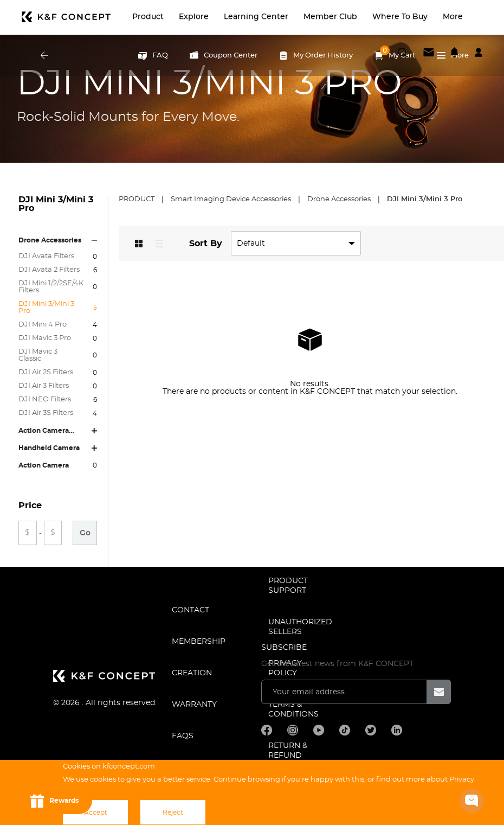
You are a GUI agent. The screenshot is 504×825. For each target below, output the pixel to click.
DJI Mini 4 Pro (43, 325)
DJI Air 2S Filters (46, 372)
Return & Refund (288, 751)
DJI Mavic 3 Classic (38, 355)
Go (85, 533)
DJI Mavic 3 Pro (45, 338)
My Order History (316, 55)
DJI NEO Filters (45, 399)
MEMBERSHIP (199, 642)
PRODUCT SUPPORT (288, 586)
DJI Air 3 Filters (44, 386)
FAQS (183, 736)
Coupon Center (224, 55)
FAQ (153, 55)
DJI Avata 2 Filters (49, 270)
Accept (96, 813)
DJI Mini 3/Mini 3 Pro (46, 308)
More (453, 55)
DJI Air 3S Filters (46, 413)
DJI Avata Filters (46, 256)
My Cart (395, 53)
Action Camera (44, 465)
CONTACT (190, 610)
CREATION (192, 673)
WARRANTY (194, 705)
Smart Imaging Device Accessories (232, 199)
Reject (173, 813)
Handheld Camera (49, 448)
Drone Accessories (50, 240)
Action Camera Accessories (44, 431)
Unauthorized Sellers (300, 627)
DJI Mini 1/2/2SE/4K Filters (51, 287)
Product (137, 199)
